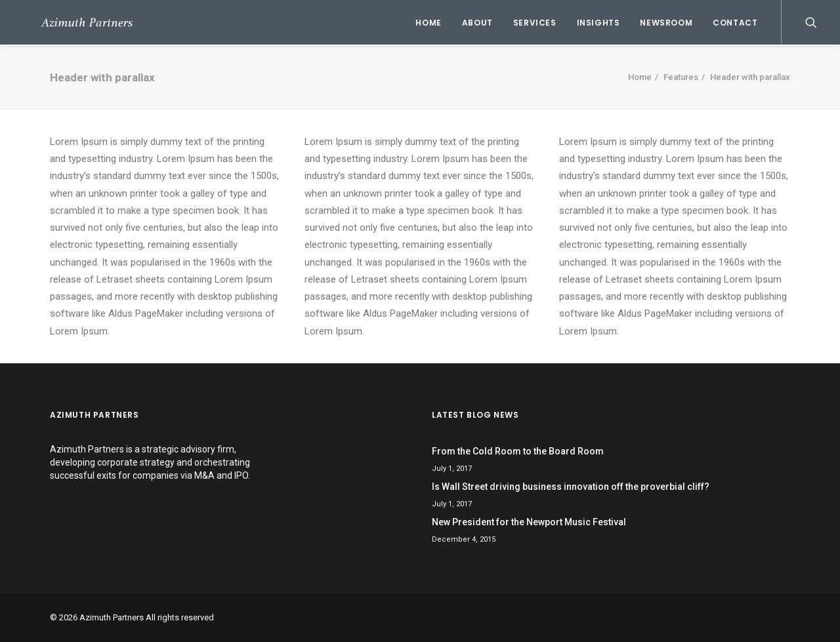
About (477, 23)
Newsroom (666, 23)
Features (681, 77)
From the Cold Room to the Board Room (518, 451)
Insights (598, 23)
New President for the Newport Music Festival (529, 522)
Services (535, 23)
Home (428, 23)
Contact (735, 23)
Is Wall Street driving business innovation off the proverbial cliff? (571, 487)
